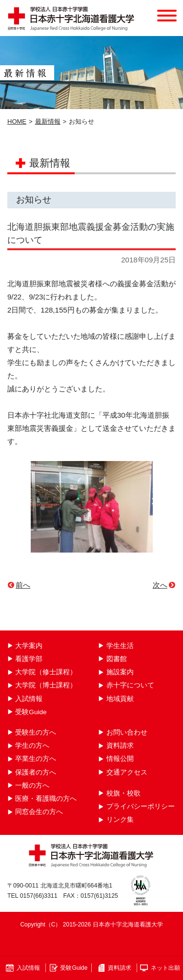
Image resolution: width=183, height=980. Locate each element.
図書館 (117, 659)
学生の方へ (32, 746)
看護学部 (29, 659)
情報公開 (120, 759)
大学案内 (29, 646)
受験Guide (31, 712)
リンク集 (120, 820)
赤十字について (130, 685)
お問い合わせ (127, 732)
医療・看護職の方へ (46, 799)
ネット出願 (165, 968)
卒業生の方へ (36, 759)
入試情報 (29, 699)
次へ (160, 585)
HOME (17, 121)
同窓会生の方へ (39, 812)
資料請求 (120, 746)
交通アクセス (127, 772)
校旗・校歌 (123, 793)
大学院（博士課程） (46, 685)
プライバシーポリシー (141, 806)
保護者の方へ (36, 772)
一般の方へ (32, 786)
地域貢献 (120, 699)
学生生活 (120, 646)
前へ (23, 585)
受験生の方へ (36, 732)
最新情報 (48, 121)
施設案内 (120, 672)
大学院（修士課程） (46, 672)
